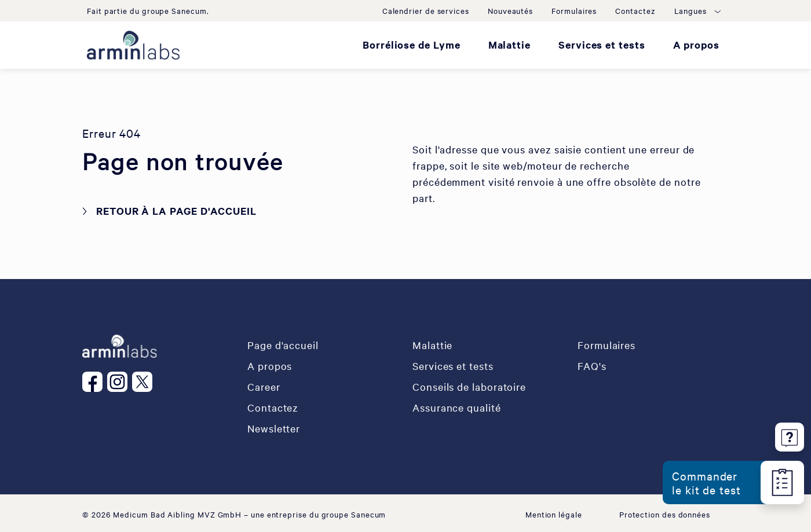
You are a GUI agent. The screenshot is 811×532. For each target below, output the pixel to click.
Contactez (635, 10)
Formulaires (574, 10)
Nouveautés (510, 10)
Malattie (509, 45)
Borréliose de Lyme (412, 45)
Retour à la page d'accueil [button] (176, 211)
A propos (696, 45)
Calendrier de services (426, 10)
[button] (697, 10)
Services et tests (602, 45)
